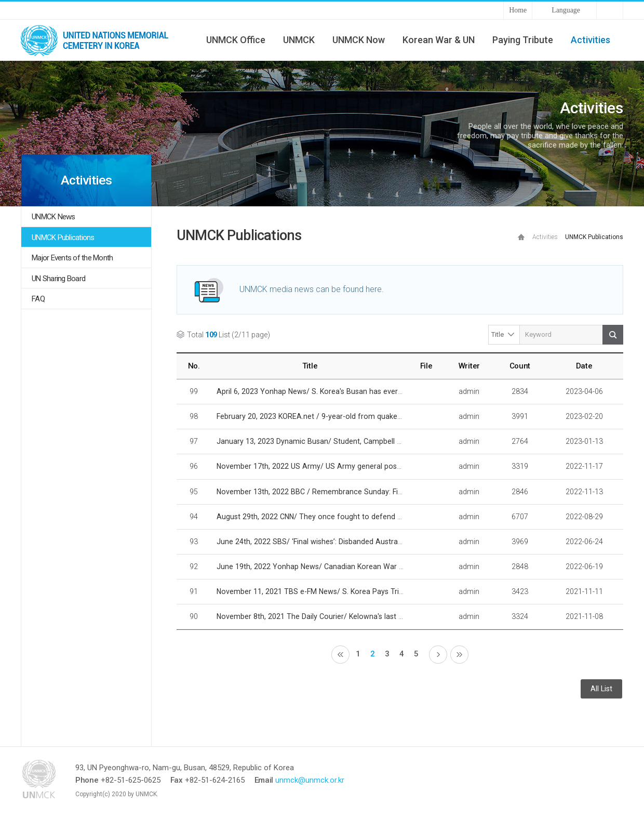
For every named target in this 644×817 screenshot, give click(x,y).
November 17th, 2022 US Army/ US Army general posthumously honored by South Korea (367, 466)
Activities (591, 40)
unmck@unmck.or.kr (310, 780)
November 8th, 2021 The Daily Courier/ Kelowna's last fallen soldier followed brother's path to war (381, 616)
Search (613, 335)
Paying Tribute (523, 40)
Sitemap (610, 10)
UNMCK (299, 40)
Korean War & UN (439, 40)
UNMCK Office (236, 40)
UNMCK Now (359, 40)
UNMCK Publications (63, 238)
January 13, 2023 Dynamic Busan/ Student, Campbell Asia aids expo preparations (353, 441)
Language (566, 10)
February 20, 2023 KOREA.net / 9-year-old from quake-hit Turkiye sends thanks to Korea (364, 416)
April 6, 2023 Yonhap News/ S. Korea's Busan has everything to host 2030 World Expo (360, 391)
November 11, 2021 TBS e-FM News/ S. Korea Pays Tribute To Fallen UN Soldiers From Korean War (382, 591)
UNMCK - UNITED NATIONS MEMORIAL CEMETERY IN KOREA (99, 40)
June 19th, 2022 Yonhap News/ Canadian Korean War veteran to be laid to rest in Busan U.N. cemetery (389, 566)
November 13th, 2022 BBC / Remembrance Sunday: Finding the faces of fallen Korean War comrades (388, 492)
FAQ (38, 299)
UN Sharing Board (58, 279)
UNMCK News (53, 217)
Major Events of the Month (72, 258)
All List (601, 689)
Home (518, 10)
